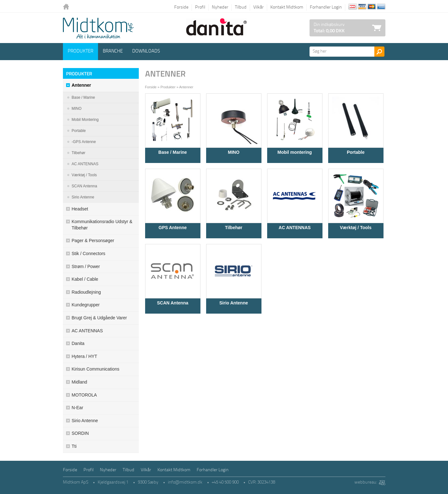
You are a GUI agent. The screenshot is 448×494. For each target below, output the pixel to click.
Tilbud (241, 7)
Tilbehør (234, 228)
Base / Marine (173, 152)
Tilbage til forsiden (68, 7)
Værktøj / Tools (356, 228)
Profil (200, 7)
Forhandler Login (326, 7)
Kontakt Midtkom (287, 7)
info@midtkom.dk (185, 482)
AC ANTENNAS (295, 228)
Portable (356, 152)
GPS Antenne (173, 228)
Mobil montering (295, 152)
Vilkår (258, 7)
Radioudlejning (86, 292)
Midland (80, 382)
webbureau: (366, 482)
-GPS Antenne (84, 142)
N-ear (78, 408)
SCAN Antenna (172, 303)
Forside (181, 7)
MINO (77, 109)
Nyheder (220, 7)
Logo (98, 28)
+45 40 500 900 (225, 482)
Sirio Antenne (234, 303)
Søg (379, 52)
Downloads (146, 51)
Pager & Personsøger (93, 241)
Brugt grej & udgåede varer (99, 318)
